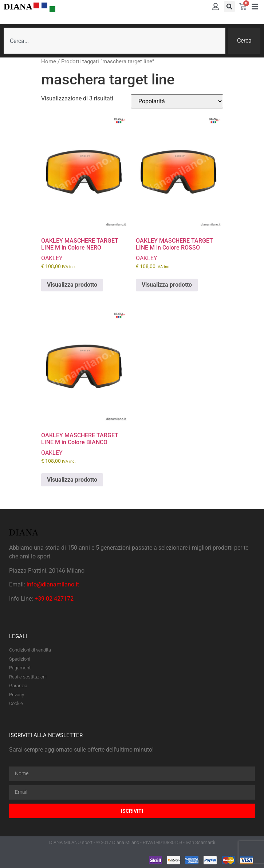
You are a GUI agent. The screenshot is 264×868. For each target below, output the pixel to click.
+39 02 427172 (54, 599)
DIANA (18, 7)
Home (49, 61)
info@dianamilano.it (53, 584)
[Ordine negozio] (177, 101)
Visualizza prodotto (72, 285)
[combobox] (115, 41)
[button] (229, 7)
